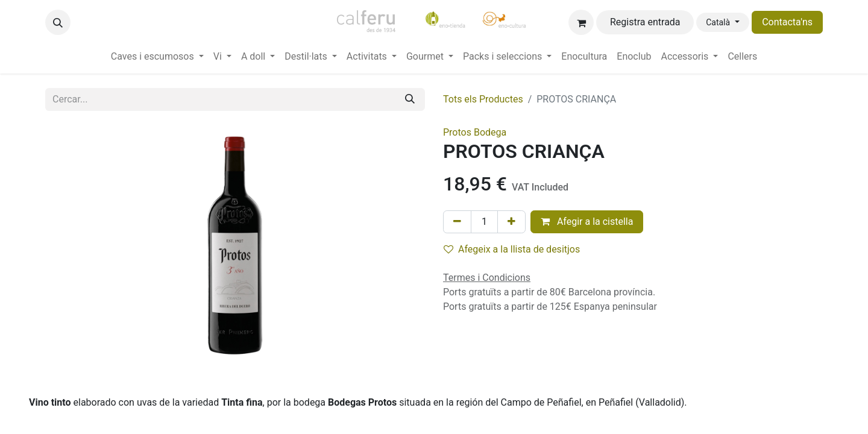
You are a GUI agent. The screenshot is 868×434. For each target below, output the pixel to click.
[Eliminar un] (457, 222)
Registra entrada (645, 22)
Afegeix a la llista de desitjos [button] (512, 249)
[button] (58, 22)
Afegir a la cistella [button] (587, 222)
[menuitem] (157, 57)
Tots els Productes (483, 99)
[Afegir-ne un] (511, 222)
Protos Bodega (475, 132)
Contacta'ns (787, 22)
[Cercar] (410, 99)
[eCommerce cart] (581, 22)
